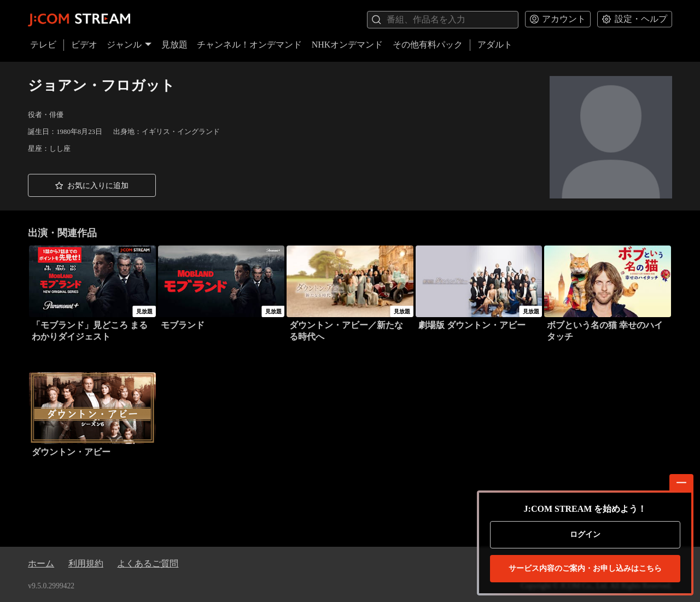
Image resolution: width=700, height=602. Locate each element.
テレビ (43, 45)
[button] (92, 185)
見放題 (174, 45)
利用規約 (86, 563)
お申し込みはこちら (585, 569)
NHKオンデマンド (348, 45)
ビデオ (84, 45)
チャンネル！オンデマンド (249, 45)
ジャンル (129, 45)
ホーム (41, 563)
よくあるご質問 (148, 563)
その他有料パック (428, 45)
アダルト (495, 45)
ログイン (585, 534)
